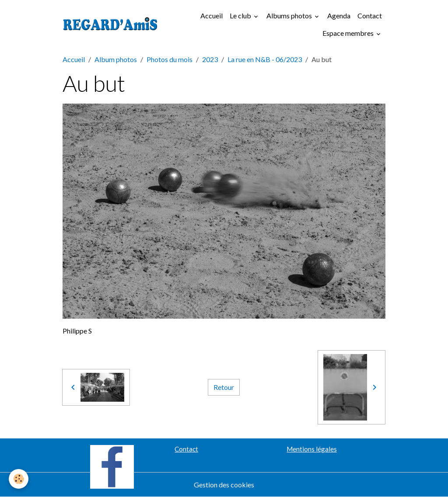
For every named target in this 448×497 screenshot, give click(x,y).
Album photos (116, 59)
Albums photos (290, 16)
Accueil (212, 16)
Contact (370, 16)
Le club (241, 16)
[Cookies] (19, 479)
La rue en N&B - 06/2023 (265, 59)
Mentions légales (312, 449)
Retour (224, 387)
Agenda (339, 16)
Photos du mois (170, 59)
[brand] (110, 24)
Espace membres (349, 33)
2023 (210, 59)
